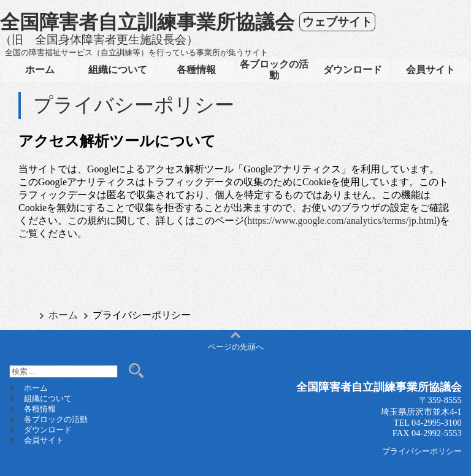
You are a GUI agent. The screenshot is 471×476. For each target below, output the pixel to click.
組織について (118, 70)
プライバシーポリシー (422, 451)
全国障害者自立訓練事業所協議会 (147, 22)
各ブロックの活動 (274, 70)
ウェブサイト (337, 22)
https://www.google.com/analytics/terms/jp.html (342, 221)
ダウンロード (353, 70)
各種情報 (196, 70)
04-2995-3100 (437, 423)
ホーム (40, 70)
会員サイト (431, 70)
